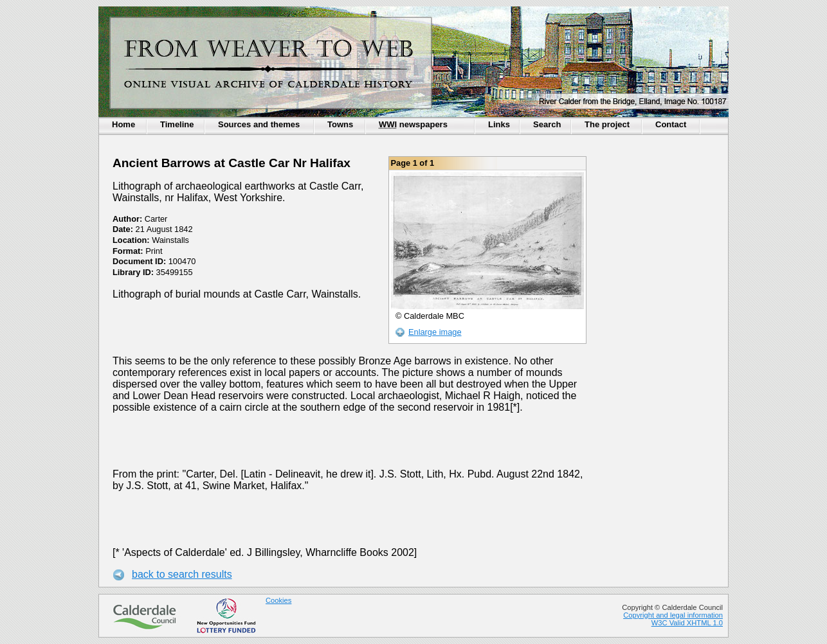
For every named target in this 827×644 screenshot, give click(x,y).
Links (499, 124)
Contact (671, 124)
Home (123, 124)
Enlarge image (435, 332)
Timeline (177, 124)
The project (607, 124)
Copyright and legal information (673, 615)
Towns (340, 124)
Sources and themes (259, 124)
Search (547, 124)
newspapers (413, 124)
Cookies (278, 600)
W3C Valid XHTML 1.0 (687, 623)
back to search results (182, 574)
